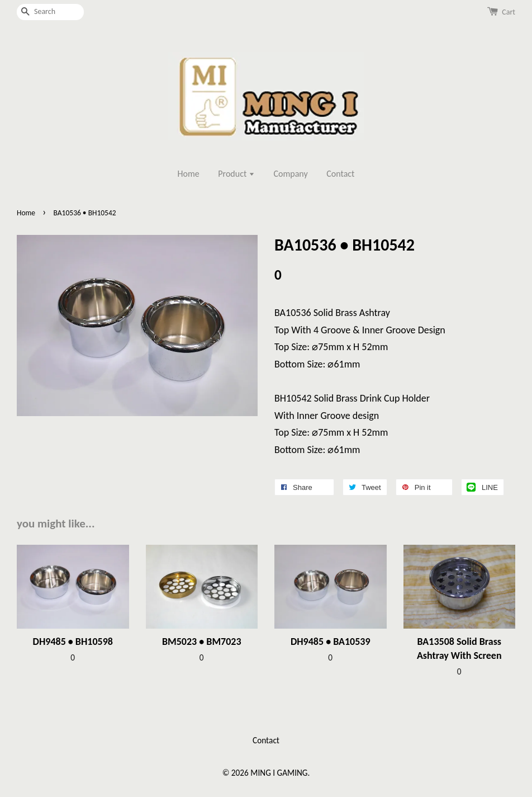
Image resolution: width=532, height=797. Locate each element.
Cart (509, 12)
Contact (340, 174)
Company (291, 174)
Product (236, 174)
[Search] (50, 12)
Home (189, 174)
